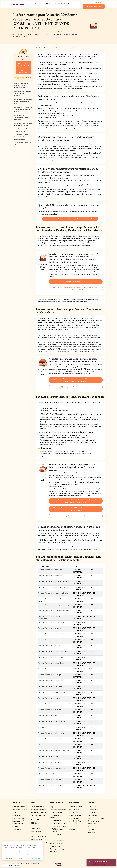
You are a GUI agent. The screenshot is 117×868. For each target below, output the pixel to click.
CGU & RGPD (92, 824)
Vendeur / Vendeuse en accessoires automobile (55, 704)
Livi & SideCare (74, 818)
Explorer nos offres (38, 807)
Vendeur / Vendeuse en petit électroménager (54, 611)
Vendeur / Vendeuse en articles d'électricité (53, 663)
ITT (32, 826)
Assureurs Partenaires (76, 824)
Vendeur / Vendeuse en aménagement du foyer (54, 605)
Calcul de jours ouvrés (39, 837)
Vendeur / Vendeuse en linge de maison (52, 768)
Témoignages (92, 815)
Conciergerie (17, 829)
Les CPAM (53, 832)
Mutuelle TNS (17, 815)
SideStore (16, 826)
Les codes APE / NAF (57, 820)
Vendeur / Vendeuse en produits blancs (52, 622)
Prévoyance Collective (20, 810)
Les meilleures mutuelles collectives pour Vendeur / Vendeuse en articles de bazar (76, 501)
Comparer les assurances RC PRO (76, 282)
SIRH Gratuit (35, 823)
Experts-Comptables (76, 807)
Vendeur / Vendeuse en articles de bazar (52, 587)
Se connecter (97, 2)
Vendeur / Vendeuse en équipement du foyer (54, 651)
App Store (91, 830)
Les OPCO (54, 838)
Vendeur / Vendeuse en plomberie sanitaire (53, 640)
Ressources (68, 3)
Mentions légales (93, 821)
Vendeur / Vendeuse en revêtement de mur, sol (54, 669)
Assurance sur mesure (39, 812)
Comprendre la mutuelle (76, 516)
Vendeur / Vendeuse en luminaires (50, 628)
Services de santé (56, 846)
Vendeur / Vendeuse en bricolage (50, 675)
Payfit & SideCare (75, 810)
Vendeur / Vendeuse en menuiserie (50, 570)
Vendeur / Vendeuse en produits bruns (51, 681)
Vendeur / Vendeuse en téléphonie (50, 576)
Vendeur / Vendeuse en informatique (51, 710)
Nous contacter (93, 810)
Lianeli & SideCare (75, 821)
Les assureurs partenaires (58, 826)
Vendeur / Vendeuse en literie (48, 716)
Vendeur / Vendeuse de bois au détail (51, 739)
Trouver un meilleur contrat (94, 6)
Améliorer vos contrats (39, 810)
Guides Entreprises (56, 812)
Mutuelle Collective (19, 807)
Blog (52, 807)
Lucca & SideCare (75, 812)
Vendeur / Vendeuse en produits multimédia (53, 593)
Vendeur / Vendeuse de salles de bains (51, 733)
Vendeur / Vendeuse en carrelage (50, 780)
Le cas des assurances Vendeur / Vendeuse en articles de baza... (21, 137)
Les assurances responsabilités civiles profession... (21, 117)
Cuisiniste (42, 745)
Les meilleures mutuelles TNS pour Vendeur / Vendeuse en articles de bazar (76, 509)
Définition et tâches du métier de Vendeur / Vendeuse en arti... (21, 85)
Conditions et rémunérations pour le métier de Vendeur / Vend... (23, 101)
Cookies (90, 827)
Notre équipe (92, 812)
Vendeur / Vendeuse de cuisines (49, 646)
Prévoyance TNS (18, 818)
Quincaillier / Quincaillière (47, 774)
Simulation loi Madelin (38, 840)
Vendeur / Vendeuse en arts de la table (51, 634)
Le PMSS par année (56, 829)
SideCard (16, 812)
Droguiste (42, 727)
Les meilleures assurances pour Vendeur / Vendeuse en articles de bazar (23, 68)
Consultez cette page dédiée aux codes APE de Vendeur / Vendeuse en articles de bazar (70, 219)
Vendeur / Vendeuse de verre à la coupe (52, 692)
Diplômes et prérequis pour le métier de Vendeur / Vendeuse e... (23, 93)
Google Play (92, 832)
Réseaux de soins (56, 843)
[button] (11, 866)
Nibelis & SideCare (75, 815)
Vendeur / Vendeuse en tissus (48, 756)
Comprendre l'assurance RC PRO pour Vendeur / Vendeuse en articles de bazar (76, 288)
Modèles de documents (58, 810)
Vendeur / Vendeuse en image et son (51, 657)
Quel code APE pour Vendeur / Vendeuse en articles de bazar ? (23, 109)
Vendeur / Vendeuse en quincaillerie (50, 686)
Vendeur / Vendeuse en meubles (49, 698)
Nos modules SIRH (37, 829)
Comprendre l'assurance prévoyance (76, 387)
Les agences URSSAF (57, 840)
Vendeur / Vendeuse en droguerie (50, 785)
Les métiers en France (57, 823)
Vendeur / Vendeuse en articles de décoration (54, 581)
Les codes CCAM (56, 835)
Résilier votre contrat (38, 815)
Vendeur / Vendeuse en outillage (49, 762)
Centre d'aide (92, 807)
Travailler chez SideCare (96, 818)
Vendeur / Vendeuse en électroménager (52, 721)
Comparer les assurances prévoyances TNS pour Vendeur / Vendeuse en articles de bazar (76, 380)
